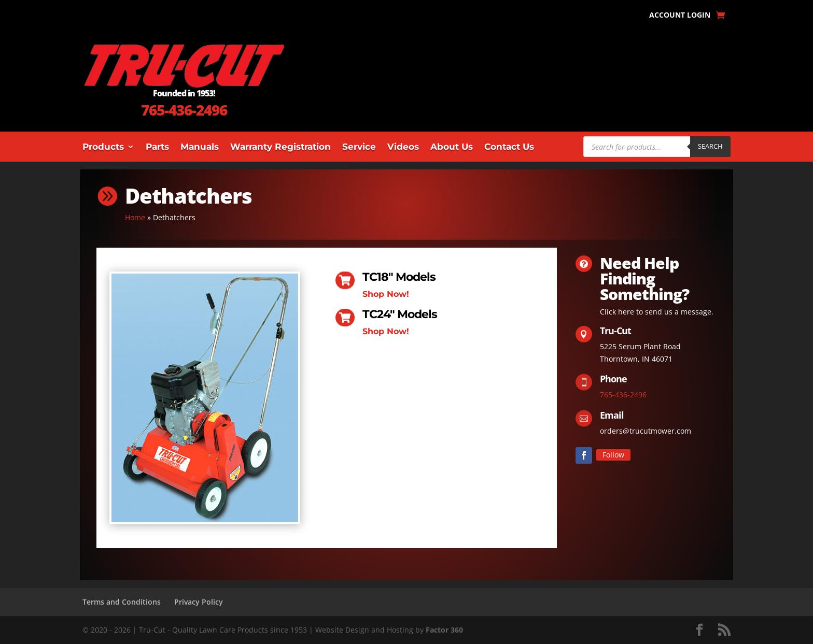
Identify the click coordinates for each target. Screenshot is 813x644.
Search (710, 146)
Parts (157, 147)
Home (135, 217)
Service (359, 147)
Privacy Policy (199, 602)
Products (103, 147)
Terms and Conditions (122, 602)
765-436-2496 (184, 110)
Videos (403, 147)
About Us (452, 147)
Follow (613, 455)
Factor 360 (444, 630)
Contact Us (509, 147)
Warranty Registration (281, 147)
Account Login (680, 16)
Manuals (200, 147)
